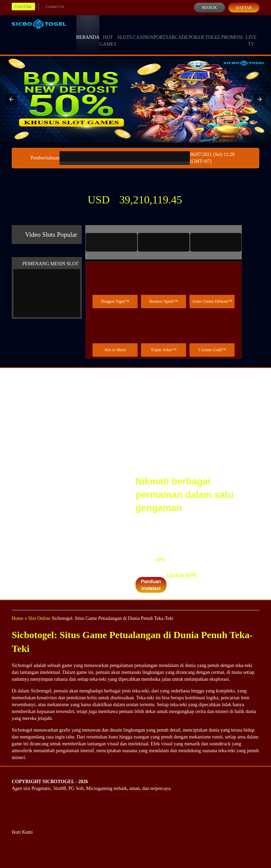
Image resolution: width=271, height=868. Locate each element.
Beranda (88, 31)
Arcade (178, 31)
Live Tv (251, 34)
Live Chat (23, 7)
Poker (196, 31)
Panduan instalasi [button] (151, 585)
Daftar (244, 8)
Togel (213, 31)
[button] (11, 99)
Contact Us (55, 7)
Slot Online (39, 618)
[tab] (111, 242)
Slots (125, 31)
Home (18, 618)
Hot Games (108, 34)
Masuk (209, 8)
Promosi (232, 31)
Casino (142, 31)
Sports (160, 31)
